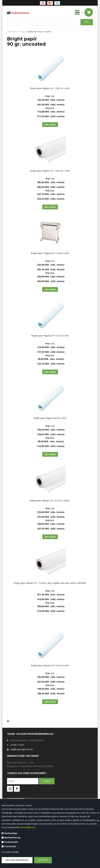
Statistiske (10, 846)
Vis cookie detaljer (10, 852)
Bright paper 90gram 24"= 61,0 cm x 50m (50, 336)
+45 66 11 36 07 (17, 745)
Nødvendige (11, 833)
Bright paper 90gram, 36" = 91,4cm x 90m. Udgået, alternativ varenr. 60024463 (50, 583)
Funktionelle (11, 842)
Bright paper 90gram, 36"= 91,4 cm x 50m (50, 665)
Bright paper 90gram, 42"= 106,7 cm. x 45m (50, 88)
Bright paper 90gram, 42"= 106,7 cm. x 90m (50, 171)
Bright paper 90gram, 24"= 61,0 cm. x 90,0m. (50, 501)
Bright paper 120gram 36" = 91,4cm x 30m (50, 253)
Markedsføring (12, 838)
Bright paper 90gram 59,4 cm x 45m (50, 418)
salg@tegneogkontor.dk (22, 749)
